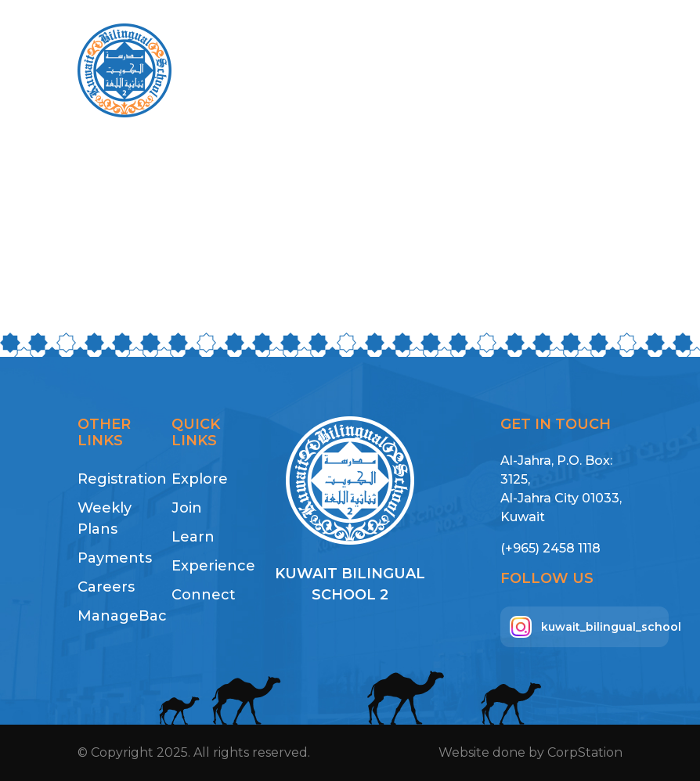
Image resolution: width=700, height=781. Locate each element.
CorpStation (585, 752)
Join (187, 508)
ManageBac (115, 616)
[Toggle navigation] (601, 70)
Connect (204, 595)
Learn (193, 537)
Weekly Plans (105, 518)
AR (560, 70)
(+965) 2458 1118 (550, 548)
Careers (106, 587)
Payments (115, 558)
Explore (200, 479)
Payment (499, 71)
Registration (115, 479)
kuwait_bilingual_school (589, 627)
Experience (209, 566)
